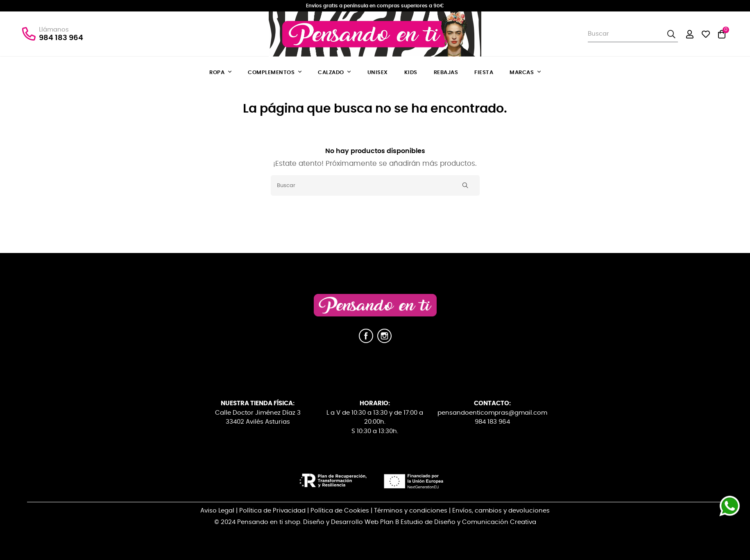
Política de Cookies (340, 511)
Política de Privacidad (272, 511)
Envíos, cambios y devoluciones (501, 511)
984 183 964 (61, 38)
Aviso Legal (217, 511)
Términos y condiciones (411, 511)
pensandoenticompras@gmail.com (492, 413)
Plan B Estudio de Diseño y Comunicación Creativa (458, 522)
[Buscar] (375, 185)
